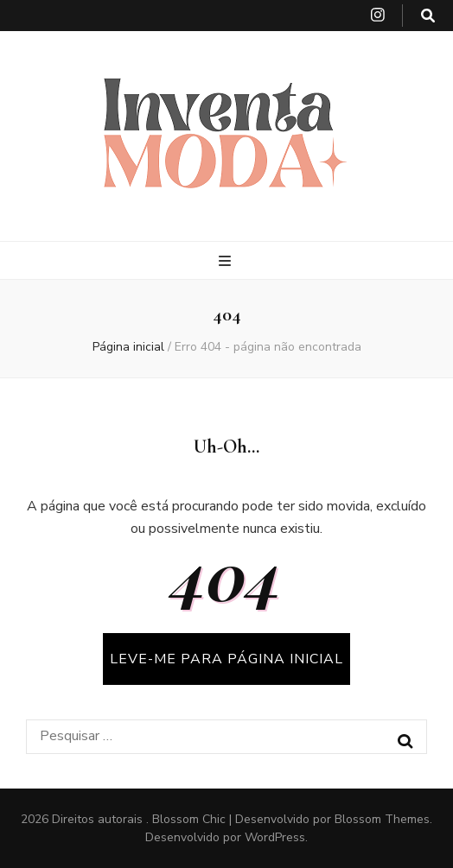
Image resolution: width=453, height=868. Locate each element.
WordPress (275, 837)
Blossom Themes (382, 819)
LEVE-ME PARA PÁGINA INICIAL (226, 659)
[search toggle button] (428, 16)
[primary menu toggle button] (227, 261)
